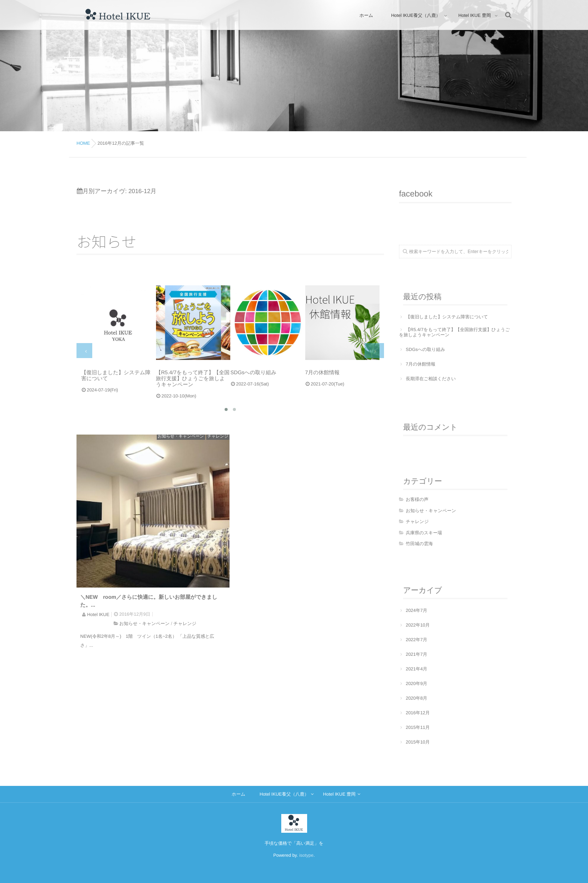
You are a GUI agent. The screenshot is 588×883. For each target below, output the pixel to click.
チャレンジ (218, 436)
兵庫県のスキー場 (424, 533)
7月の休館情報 (421, 364)
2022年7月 (416, 640)
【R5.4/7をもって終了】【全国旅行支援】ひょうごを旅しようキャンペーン (454, 332)
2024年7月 (416, 610)
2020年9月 (416, 684)
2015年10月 (418, 742)
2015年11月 (418, 727)
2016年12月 (418, 713)
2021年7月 (416, 654)
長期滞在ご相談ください (431, 379)
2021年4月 (416, 669)
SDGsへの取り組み (425, 349)
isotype (306, 855)
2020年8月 (416, 698)
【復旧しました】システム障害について (447, 317)
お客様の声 (417, 499)
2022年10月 (418, 625)
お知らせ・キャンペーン (181, 436)
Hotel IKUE (98, 615)
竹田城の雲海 (419, 544)
